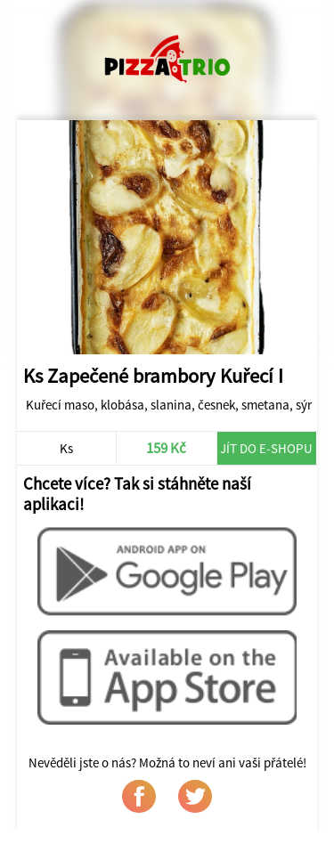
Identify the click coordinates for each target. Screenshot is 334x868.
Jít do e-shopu (266, 448)
